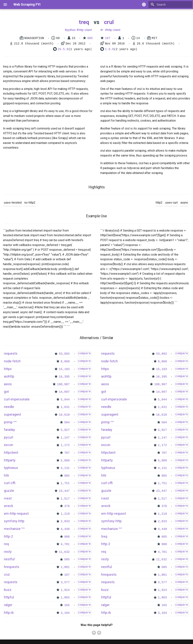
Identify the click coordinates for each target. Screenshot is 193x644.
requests (11, 353)
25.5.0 (63, 49)
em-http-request (16, 513)
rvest (8, 498)
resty (8, 552)
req (6, 544)
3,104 (65, 613)
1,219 (65, 514)
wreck (9, 506)
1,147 (65, 438)
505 (67, 560)
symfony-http (14, 521)
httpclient (11, 453)
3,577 (65, 582)
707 (67, 453)
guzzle (9, 491)
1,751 (65, 483)
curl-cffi (10, 483)
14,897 (64, 392)
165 (67, 605)
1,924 (65, 590)
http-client (85, 30)
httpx (8, 369)
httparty (10, 460)
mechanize (12, 529)
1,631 (65, 407)
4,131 (65, 468)
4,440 (65, 529)
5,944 (65, 400)
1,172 (65, 445)
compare (84, 354)
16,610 (64, 415)
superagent (12, 414)
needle (9, 407)
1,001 (65, 567)
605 (90, 38)
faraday (9, 430)
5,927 (65, 430)
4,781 (65, 544)
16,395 (64, 377)
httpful (9, 597)
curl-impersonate (17, 399)
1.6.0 (109, 49)
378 (67, 506)
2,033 (65, 521)
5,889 (65, 461)
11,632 (64, 552)
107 (108, 38)
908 (67, 537)
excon (9, 445)
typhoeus (11, 468)
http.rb (9, 613)
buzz (8, 590)
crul (109, 22)
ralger (8, 605)
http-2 (8, 536)
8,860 (65, 362)
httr (7, 475)
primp (8, 422)
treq (84, 22)
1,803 (65, 598)
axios (8, 384)
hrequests (12, 567)
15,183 (64, 369)
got (6, 392)
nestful (9, 559)
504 (67, 423)
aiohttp (9, 376)
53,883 (64, 354)
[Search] (170, 5)
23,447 (64, 491)
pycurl (9, 437)
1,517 (65, 499)
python (71, 30)
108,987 (63, 384)
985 (67, 476)
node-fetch (12, 361)
